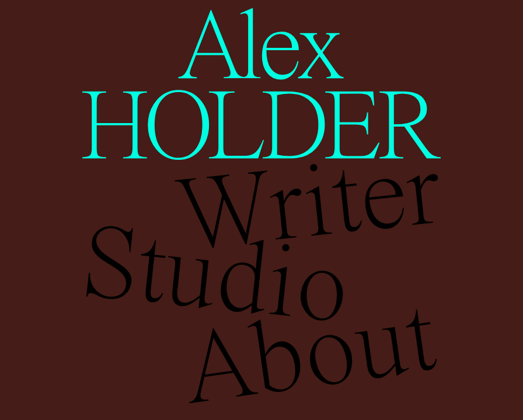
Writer (308, 201)
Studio (215, 274)
